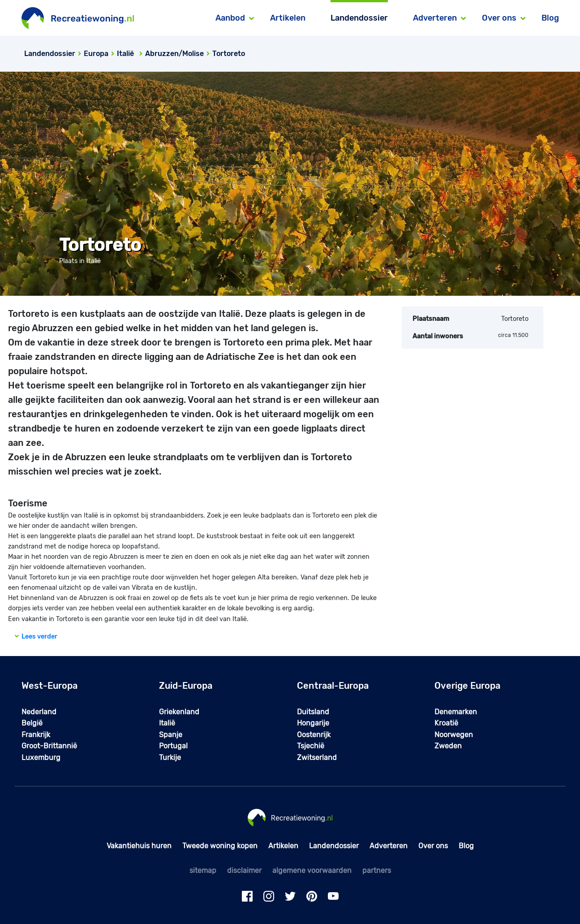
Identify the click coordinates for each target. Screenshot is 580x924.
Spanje (171, 735)
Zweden (448, 746)
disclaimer (244, 870)
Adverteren (389, 846)
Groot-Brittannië (49, 746)
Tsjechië (311, 746)
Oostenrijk (314, 735)
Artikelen (288, 18)
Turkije (170, 758)
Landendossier (359, 18)
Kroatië (446, 723)
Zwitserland (317, 758)
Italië (167, 723)
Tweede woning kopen (220, 846)
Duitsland (313, 712)
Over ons (433, 846)
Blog (550, 18)
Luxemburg (41, 758)
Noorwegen (454, 735)
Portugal (173, 746)
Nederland (39, 712)
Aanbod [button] (230, 18)
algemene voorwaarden (312, 870)
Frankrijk (36, 735)
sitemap (203, 870)
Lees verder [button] (36, 637)
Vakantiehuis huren (139, 846)
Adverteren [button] (435, 18)
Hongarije (313, 723)
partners (377, 870)
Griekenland (179, 712)
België (32, 723)
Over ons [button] (499, 18)
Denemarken (456, 712)
